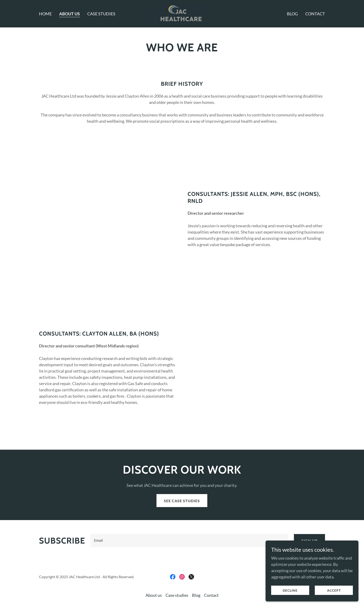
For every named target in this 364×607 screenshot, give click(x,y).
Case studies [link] (101, 14)
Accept (334, 590)
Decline (290, 590)
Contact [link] (315, 14)
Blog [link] (292, 14)
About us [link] (70, 14)
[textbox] (189, 541)
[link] (182, 13)
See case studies (182, 501)
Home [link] (45, 14)
